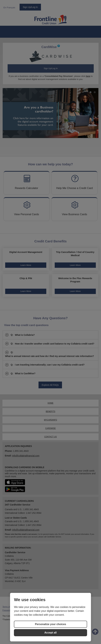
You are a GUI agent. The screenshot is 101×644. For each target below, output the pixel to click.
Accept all (50, 633)
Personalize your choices (50, 624)
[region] (50, 617)
